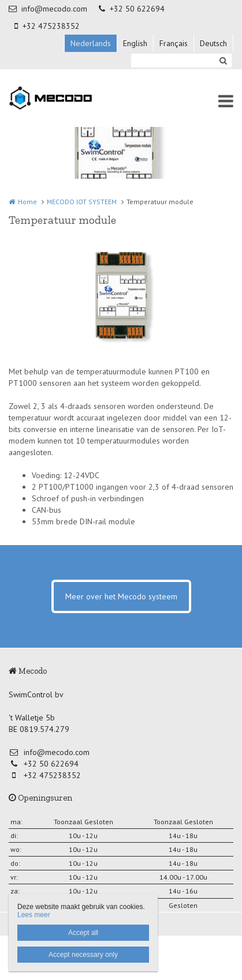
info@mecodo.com (48, 9)
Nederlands (91, 43)
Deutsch (213, 43)
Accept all (83, 933)
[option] (121, 296)
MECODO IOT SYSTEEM (82, 202)
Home (27, 202)
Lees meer (34, 915)
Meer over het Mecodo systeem (121, 596)
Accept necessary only (83, 955)
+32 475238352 (47, 26)
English (135, 43)
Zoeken (223, 61)
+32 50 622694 (132, 9)
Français (174, 43)
